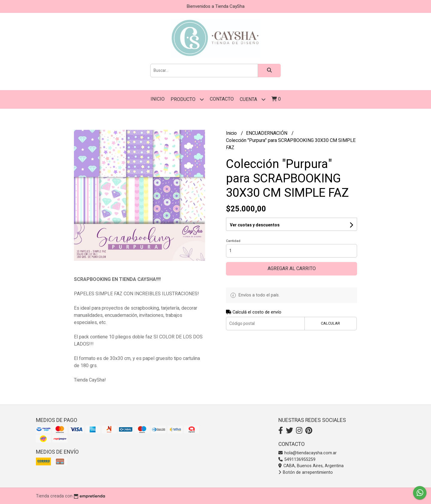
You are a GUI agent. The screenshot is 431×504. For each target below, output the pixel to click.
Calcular (330, 323)
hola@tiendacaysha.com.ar (308, 453)
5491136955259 (297, 460)
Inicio (158, 99)
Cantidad (233, 241)
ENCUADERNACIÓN (267, 133)
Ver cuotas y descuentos (255, 225)
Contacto (222, 99)
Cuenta (253, 99)
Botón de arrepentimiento (306, 472)
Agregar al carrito (292, 269)
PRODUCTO (187, 99)
